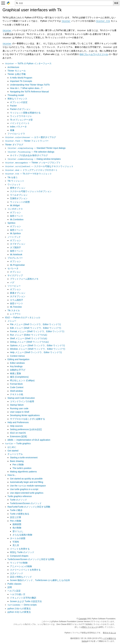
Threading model (16, 95)
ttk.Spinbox (15, 233)
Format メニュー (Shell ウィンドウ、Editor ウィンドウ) (37, 331)
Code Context (17, 387)
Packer (13, 106)
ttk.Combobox (17, 219)
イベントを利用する (20, 549)
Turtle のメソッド (19, 500)
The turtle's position (22, 468)
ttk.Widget (15, 205)
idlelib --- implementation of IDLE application (29, 440)
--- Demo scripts (22, 605)
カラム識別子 (17, 300)
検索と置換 (15, 373)
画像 (12, 130)
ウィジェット (14, 184)
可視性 (16, 542)
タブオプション (18, 244)
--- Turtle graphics (18, 443)
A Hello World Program (21, 78)
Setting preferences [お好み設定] (26, 429)
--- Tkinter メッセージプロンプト (33, 163)
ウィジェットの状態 (20, 202)
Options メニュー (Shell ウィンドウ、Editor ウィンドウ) (37, 345)
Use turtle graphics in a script (24, 489)
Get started (13, 451)
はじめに (12, 447)
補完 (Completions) (19, 377)
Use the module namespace (28, 486)
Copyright (83, 619)
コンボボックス (15, 209)
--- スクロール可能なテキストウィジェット (39, 166)
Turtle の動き (16, 510)
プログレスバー (15, 258)
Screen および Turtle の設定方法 (26, 601)
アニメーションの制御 (21, 566)
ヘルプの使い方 (18, 594)
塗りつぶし (18, 531)
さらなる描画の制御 (22, 535)
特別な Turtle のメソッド (22, 552)
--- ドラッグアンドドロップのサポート (31, 170)
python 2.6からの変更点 (19, 609)
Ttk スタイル (14, 310)
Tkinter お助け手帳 (17, 74)
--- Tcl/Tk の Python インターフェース (28, 63)
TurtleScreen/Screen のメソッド (26, 503)
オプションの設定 (19, 102)
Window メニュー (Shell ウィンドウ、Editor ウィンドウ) (37, 349)
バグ (12, 282)
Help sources (16, 426)
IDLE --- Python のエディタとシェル (23, 317)
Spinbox (11, 223)
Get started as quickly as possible (26, 479)
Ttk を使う (13, 177)
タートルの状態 (18, 538)
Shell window (16, 391)
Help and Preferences (18, 422)
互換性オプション (19, 198)
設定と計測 (15, 517)
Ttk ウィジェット (16, 181)
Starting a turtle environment (24, 458)
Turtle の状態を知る (20, 514)
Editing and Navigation (18, 359)
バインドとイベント (20, 123)
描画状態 (17, 524)
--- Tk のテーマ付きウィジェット (28, 174)
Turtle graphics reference (20, 496)
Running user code (19, 408)
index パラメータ (18, 127)
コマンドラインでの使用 (22, 401)
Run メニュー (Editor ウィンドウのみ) (29, 335)
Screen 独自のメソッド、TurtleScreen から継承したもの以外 (40, 580)
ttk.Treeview (16, 307)
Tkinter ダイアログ (14, 145)
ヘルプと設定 (14, 591)
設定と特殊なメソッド (21, 577)
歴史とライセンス (90, 627)
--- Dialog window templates (34, 159)
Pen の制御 (18, 465)
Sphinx (85, 641)
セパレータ (13, 268)
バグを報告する (109, 638)
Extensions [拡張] (18, 436)
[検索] (64, 3)
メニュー (12, 321)
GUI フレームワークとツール (94, 54)
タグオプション (18, 296)
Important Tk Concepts (21, 81)
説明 (10, 587)
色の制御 (17, 528)
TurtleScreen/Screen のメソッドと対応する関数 (31, 559)
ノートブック (14, 237)
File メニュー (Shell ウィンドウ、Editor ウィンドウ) (35, 324)
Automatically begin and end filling (27, 482)
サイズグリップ (15, 275)
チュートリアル (15, 454)
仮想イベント (17, 216)
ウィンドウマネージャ (21, 116)
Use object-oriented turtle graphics (27, 493)
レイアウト (15, 314)
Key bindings (16, 366)
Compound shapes (19, 556)
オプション (15, 212)
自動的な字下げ (18, 370)
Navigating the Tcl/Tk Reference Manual (29, 92)
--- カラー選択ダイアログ (30, 137)
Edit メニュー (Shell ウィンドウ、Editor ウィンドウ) (36, 328)
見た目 (16, 545)
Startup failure (17, 405)
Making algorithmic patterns (23, 472)
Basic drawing (17, 461)
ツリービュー (14, 286)
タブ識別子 (15, 247)
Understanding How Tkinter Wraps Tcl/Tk (30, 85)
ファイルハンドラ (16, 134)
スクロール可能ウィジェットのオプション (31, 191)
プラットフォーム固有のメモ (24, 279)
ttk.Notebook (16, 254)
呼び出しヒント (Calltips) (22, 380)
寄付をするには (109, 633)
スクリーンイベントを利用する (25, 570)
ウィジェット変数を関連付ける (25, 113)
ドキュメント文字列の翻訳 (23, 598)
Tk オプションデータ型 (21, 120)
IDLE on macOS (18, 433)
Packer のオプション (20, 109)
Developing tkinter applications (25, 415)
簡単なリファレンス (17, 99)
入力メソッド (17, 573)
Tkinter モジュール (17, 71)
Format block (16, 384)
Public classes (14, 584)
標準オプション (18, 188)
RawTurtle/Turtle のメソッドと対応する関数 (29, 507)
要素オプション (18, 293)
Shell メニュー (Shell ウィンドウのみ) (29, 338)
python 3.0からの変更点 (19, 612)
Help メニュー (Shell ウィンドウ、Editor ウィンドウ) (36, 352)
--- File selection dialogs (31, 152)
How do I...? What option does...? (26, 88)
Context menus (17, 356)
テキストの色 (17, 394)
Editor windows (17, 363)
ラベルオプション (19, 195)
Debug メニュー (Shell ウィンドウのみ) (29, 342)
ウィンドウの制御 (19, 563)
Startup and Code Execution (21, 398)
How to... (12, 475)
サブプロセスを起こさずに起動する (27, 419)
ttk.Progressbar (17, 265)
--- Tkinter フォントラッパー (27, 141)
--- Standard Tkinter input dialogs (37, 148)
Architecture (13, 67)
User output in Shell (20, 412)
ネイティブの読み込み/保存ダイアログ (29, 155)
